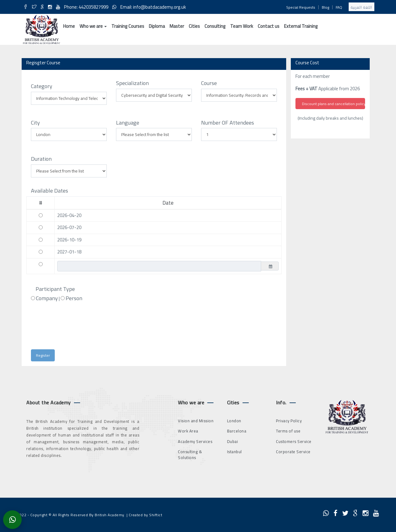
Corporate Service (293, 452)
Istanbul (235, 452)
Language (128, 123)
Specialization (132, 83)
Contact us (269, 26)
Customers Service (294, 441)
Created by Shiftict (146, 515)
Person (74, 298)
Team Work (242, 26)
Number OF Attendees (228, 123)
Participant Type (55, 289)
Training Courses (128, 26)
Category (42, 86)
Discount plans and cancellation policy (334, 104)
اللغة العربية (362, 7)
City (35, 123)
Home (69, 26)
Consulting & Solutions (190, 455)
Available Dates (49, 191)
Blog (325, 7)
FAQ (339, 7)
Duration (41, 159)
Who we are (93, 26)
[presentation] (88, 328)
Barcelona (237, 431)
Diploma (157, 26)
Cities (194, 26)
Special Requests (301, 7)
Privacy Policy (289, 421)
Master (177, 26)
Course (209, 83)
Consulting (215, 26)
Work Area (188, 431)
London (234, 421)
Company (47, 298)
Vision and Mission (196, 421)
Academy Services (195, 441)
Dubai (233, 441)
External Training (301, 26)
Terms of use (288, 431)
